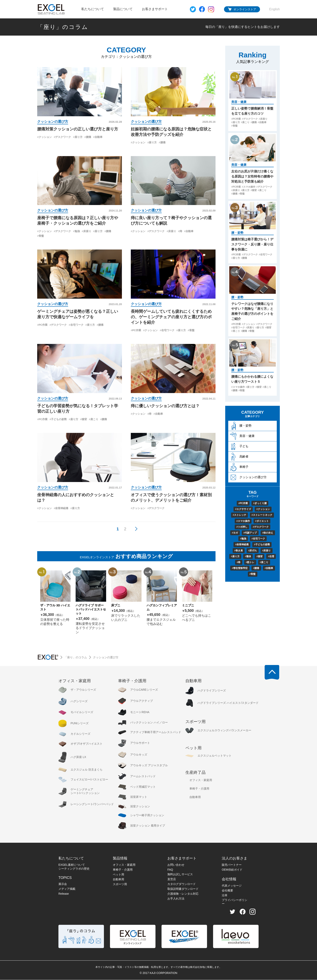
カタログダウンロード (182, 884)
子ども (239, 447)
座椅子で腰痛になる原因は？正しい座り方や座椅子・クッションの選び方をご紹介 (78, 221)
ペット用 (118, 875)
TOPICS (65, 878)
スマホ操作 (249, 187)
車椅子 (239, 467)
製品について (123, 9)
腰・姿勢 (237, 233)
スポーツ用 (120, 884)
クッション (44, 137)
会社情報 (229, 879)
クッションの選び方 (53, 122)
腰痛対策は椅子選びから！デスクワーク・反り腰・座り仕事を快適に (252, 244)
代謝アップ (250, 533)
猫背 (84, 419)
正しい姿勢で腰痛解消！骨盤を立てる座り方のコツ (252, 111)
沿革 (225, 895)
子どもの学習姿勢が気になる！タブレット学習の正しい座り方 (78, 409)
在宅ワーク (76, 325)
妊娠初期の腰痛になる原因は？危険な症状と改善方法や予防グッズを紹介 (171, 132)
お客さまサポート (155, 9)
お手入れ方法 (176, 899)
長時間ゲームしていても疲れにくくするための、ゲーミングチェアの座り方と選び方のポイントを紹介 (171, 317)
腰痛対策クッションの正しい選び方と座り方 (78, 129)
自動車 (98, 137)
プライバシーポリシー (235, 902)
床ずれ (253, 550)
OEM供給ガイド (232, 870)
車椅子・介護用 (123, 870)
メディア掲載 (67, 889)
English (275, 9)
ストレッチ (239, 515)
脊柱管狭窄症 (240, 568)
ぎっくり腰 (260, 503)
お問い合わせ (176, 865)
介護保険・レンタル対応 (183, 894)
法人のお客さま (235, 858)
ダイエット (262, 521)
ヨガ (235, 533)
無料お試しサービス (180, 874)
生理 (271, 556)
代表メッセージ (232, 886)
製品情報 (120, 858)
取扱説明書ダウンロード (183, 889)
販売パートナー (232, 865)
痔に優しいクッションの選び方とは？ (165, 406)
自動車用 (118, 880)
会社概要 (227, 891)
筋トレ (250, 562)
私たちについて (93, 9)
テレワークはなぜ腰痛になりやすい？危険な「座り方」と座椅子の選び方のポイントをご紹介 (252, 311)
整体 (248, 556)
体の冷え (268, 533)
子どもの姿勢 (58, 419)
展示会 (63, 884)
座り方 (78, 137)
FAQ (170, 870)
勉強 (76, 232)
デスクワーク (62, 137)
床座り (87, 232)
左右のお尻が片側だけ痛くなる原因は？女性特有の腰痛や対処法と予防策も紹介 (252, 176)
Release (64, 894)
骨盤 (41, 236)
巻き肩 (239, 550)
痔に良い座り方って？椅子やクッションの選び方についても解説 (171, 221)
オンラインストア (245, 9)
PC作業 (42, 325)
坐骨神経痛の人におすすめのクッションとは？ (76, 497)
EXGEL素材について (72, 865)
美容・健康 (239, 102)
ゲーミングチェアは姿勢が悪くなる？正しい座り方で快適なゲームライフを (78, 314)
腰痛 (88, 137)
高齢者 (239, 457)
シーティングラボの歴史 (74, 869)
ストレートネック (262, 515)
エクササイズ (243, 509)
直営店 (172, 879)
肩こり (94, 419)
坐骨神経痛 (61, 508)
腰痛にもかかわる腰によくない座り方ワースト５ (252, 379)
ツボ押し (242, 527)
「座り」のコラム (63, 27)
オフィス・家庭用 (124, 865)
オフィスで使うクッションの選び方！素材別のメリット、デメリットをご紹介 (171, 497)
